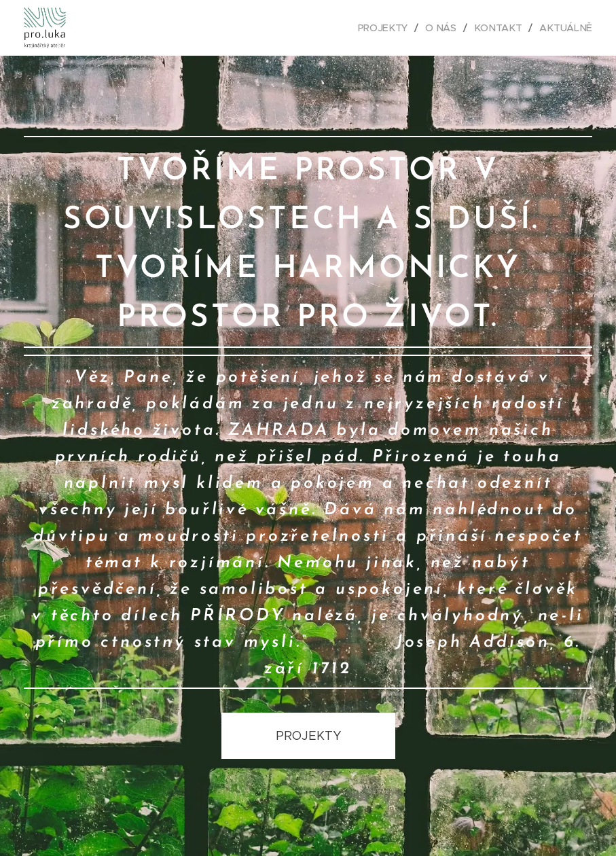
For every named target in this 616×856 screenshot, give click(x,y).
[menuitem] (387, 28)
